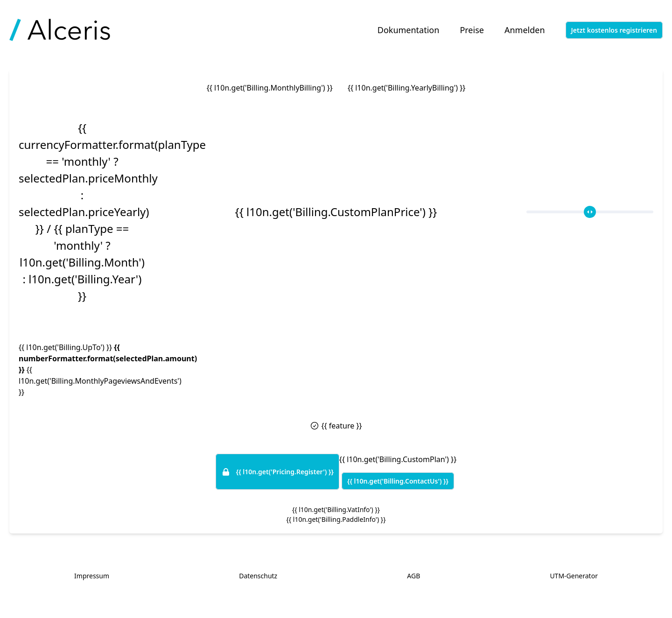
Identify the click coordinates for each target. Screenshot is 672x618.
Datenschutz (258, 576)
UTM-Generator (574, 576)
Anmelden (525, 30)
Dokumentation (409, 30)
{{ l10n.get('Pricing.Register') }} (277, 472)
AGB (413, 576)
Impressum (92, 576)
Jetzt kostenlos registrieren (614, 30)
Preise (472, 30)
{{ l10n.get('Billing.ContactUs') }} (398, 481)
